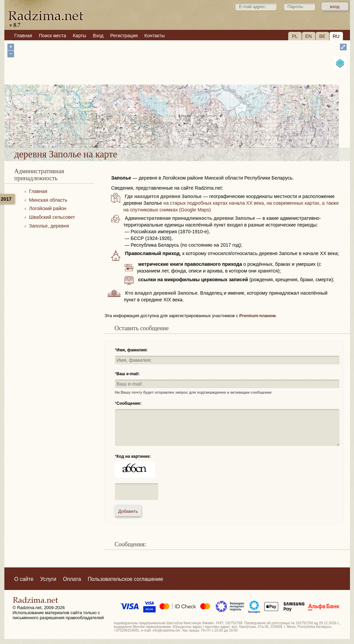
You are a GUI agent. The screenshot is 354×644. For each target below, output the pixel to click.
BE (322, 36)
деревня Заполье (204, 130)
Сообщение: (129, 403)
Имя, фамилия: (132, 350)
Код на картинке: (134, 456)
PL (295, 36)
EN (309, 36)
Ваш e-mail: (128, 374)
